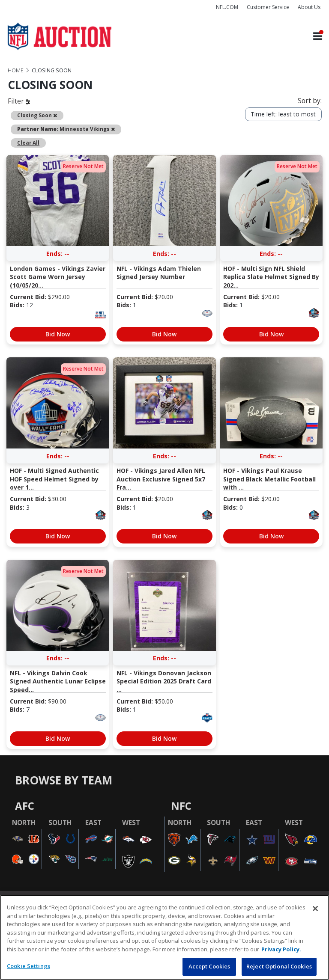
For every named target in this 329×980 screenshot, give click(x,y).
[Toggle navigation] (318, 37)
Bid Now (58, 334)
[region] (164, 937)
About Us (309, 7)
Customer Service (268, 7)
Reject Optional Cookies (279, 966)
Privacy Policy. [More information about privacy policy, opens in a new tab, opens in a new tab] (281, 949)
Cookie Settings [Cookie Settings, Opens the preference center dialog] (28, 966)
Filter (19, 101)
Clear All (28, 143)
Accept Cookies (209, 966)
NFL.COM (227, 7)
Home (16, 70)
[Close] (315, 909)
